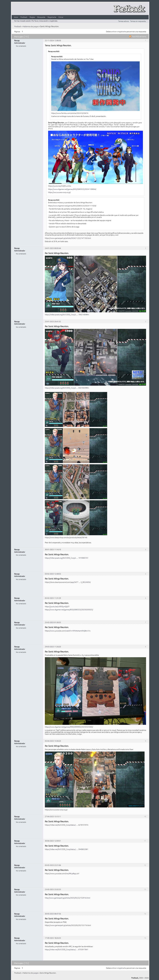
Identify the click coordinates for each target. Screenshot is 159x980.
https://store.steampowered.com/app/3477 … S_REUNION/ (68, 582)
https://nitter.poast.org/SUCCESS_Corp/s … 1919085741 (67, 558)
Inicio (16, 17)
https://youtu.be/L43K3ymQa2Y (57, 606)
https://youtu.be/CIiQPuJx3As (60, 186)
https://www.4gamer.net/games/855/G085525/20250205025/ (69, 610)
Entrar (61, 17)
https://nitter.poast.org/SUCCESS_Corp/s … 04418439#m (67, 388)
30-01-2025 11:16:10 (53, 549)
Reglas (32, 17)
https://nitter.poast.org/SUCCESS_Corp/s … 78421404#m (67, 314)
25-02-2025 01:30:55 (53, 622)
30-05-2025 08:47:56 (53, 914)
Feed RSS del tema (139, 36)
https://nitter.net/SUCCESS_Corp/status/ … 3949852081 (67, 849)
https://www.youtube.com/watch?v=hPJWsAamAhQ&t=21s (68, 631)
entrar (114, 31)
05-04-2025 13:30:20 (53, 741)
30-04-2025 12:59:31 (53, 841)
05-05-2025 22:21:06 (53, 865)
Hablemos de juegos (31, 26)
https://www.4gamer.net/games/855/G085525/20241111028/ (72, 206)
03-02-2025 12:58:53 (53, 574)
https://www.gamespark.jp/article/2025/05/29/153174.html (68, 925)
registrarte (122, 31)
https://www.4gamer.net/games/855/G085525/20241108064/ (72, 189)
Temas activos (124, 21)
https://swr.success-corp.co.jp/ (59, 192)
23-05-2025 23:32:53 (53, 889)
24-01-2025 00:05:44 (53, 248)
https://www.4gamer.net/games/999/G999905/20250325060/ (69, 727)
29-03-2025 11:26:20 (53, 647)
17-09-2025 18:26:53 (53, 938)
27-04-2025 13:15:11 (53, 816)
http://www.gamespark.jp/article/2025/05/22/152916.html (68, 898)
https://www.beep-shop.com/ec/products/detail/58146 (66, 537)
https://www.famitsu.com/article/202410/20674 (70, 113)
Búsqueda (41, 17)
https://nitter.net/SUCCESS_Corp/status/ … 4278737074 (67, 825)
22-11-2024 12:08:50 (53, 40)
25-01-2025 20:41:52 (53, 321)
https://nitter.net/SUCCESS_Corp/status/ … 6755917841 (67, 949)
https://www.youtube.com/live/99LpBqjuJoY (62, 873)
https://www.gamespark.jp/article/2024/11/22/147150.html (68, 238)
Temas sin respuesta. (138, 21)
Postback (24, 17)
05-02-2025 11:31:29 (53, 598)
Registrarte (52, 17)
